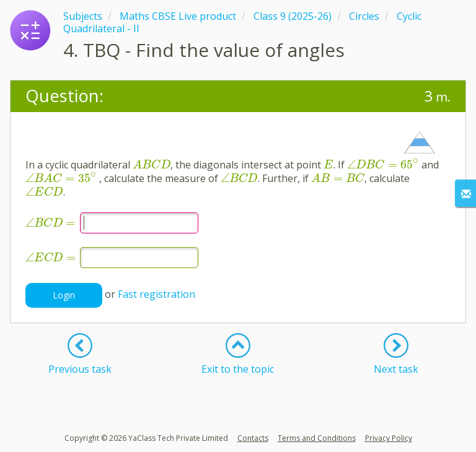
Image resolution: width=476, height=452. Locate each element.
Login (64, 295)
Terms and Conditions (317, 438)
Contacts (253, 438)
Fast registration (156, 294)
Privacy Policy (389, 438)
